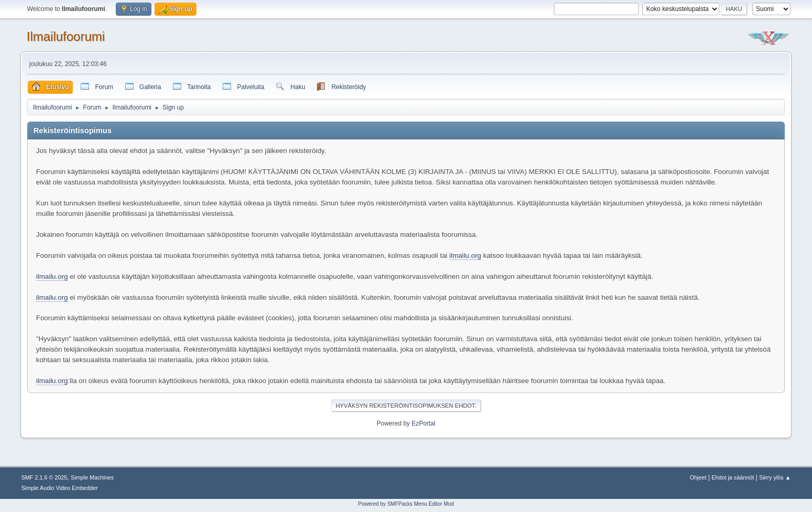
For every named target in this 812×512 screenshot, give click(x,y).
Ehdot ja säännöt (733, 477)
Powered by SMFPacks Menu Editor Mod (406, 504)
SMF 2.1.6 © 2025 (45, 477)
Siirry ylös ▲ (775, 477)
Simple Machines (92, 477)
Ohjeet (698, 477)
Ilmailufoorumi (66, 36)
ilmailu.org (465, 255)
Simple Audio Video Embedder (60, 488)
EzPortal (424, 423)
